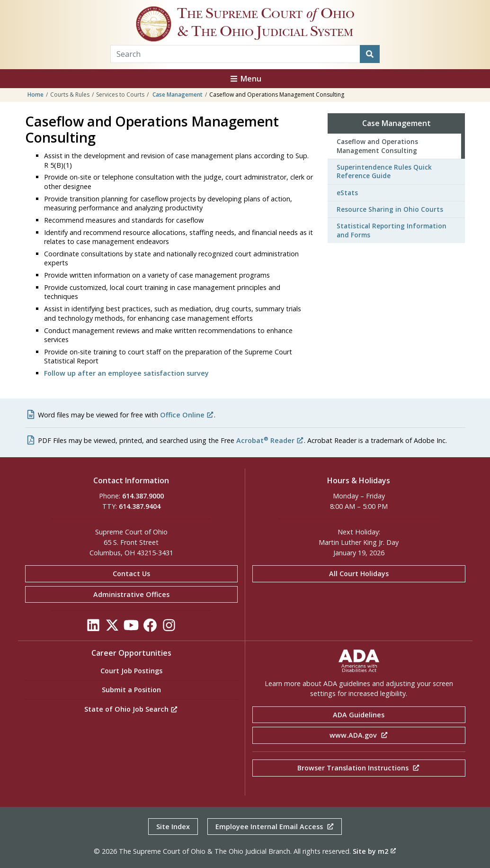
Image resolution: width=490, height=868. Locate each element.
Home (36, 95)
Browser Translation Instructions (359, 768)
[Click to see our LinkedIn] (93, 628)
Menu (245, 79)
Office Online (187, 415)
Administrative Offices (131, 594)
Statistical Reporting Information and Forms (392, 230)
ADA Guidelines (359, 715)
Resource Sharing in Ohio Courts (390, 209)
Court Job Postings (131, 671)
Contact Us (131, 574)
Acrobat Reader (270, 440)
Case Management (178, 95)
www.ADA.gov (359, 735)
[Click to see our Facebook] (150, 628)
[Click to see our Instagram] (169, 628)
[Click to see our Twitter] (112, 628)
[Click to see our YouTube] (131, 628)
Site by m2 (374, 851)
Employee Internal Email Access (275, 827)
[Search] (370, 54)
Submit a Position (131, 690)
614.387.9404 (140, 506)
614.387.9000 (143, 496)
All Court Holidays (359, 574)
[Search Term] (236, 54)
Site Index (173, 827)
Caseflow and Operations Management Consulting (377, 146)
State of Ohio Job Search (131, 709)
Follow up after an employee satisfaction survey (126, 373)
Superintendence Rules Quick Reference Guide (384, 171)
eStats (347, 193)
